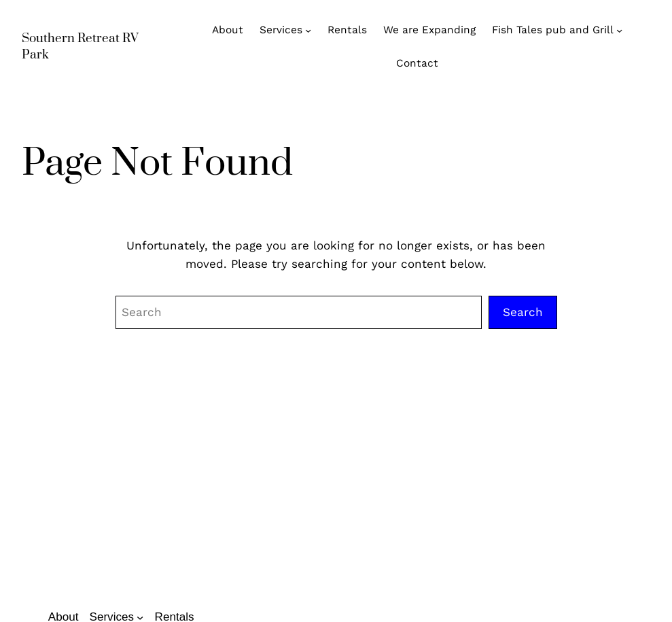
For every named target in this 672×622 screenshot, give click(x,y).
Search (523, 312)
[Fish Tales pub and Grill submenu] (619, 30)
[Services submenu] (308, 30)
